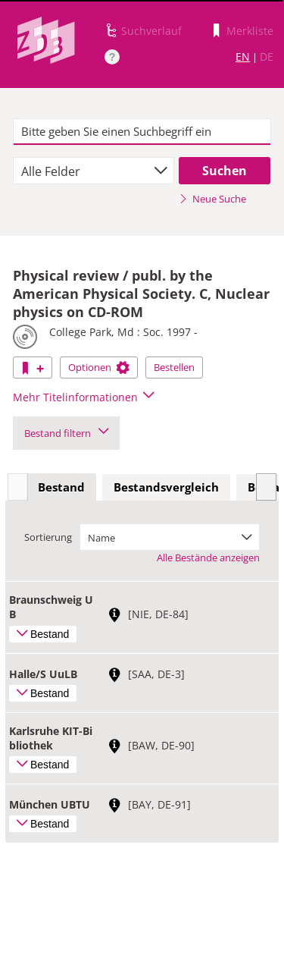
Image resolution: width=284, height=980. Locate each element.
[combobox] (94, 171)
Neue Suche (212, 199)
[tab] (61, 488)
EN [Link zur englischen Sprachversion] (243, 57)
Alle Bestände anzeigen (208, 558)
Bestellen (174, 367)
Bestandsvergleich (166, 487)
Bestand (61, 487)
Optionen (99, 367)
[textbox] (142, 132)
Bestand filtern (66, 433)
